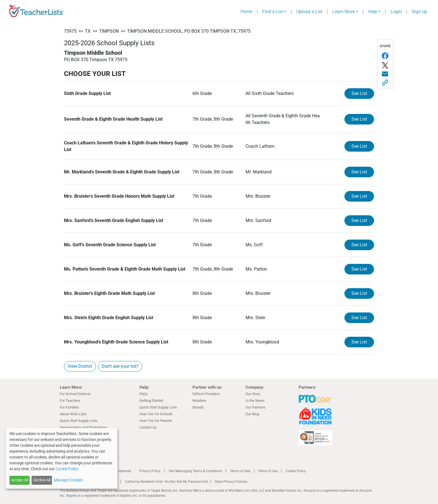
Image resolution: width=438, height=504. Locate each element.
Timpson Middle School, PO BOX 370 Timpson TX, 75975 (189, 31)
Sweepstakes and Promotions (84, 427)
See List (359, 93)
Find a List (273, 12)
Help (373, 12)
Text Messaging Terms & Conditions (195, 471)
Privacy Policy (150, 471)
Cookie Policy (296, 471)
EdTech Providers (206, 394)
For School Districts (75, 394)
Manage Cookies (68, 480)
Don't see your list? (120, 366)
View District (80, 366)
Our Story (253, 394)
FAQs (144, 394)
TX (88, 31)
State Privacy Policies (231, 482)
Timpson (109, 31)
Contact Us (148, 427)
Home (246, 12)
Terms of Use (268, 471)
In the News (255, 401)
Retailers (199, 401)
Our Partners (255, 407)
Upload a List (309, 12)
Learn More (344, 12)
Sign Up (419, 12)
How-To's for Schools (156, 414)
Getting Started (151, 401)
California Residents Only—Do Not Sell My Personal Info (166, 482)
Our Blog (252, 414)
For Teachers (70, 401)
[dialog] (61, 458)
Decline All (42, 480)
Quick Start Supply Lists (79, 421)
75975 (70, 31)
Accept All (20, 480)
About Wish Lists (73, 414)
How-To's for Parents (156, 421)
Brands (198, 407)
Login (396, 12)
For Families (69, 407)
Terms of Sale (240, 471)
